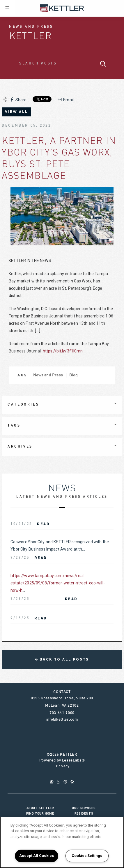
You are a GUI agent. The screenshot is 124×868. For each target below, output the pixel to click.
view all (16, 112)
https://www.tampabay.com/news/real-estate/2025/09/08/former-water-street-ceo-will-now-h (58, 583)
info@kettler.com (62, 720)
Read (43, 524)
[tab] (62, 405)
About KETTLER (40, 808)
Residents (84, 813)
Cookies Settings (87, 856)
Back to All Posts (62, 659)
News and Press (48, 375)
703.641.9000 (62, 713)
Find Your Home (40, 813)
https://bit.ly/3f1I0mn (63, 351)
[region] (62, 842)
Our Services (84, 808)
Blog (74, 375)
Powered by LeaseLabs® (62, 761)
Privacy (63, 766)
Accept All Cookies (37, 856)
